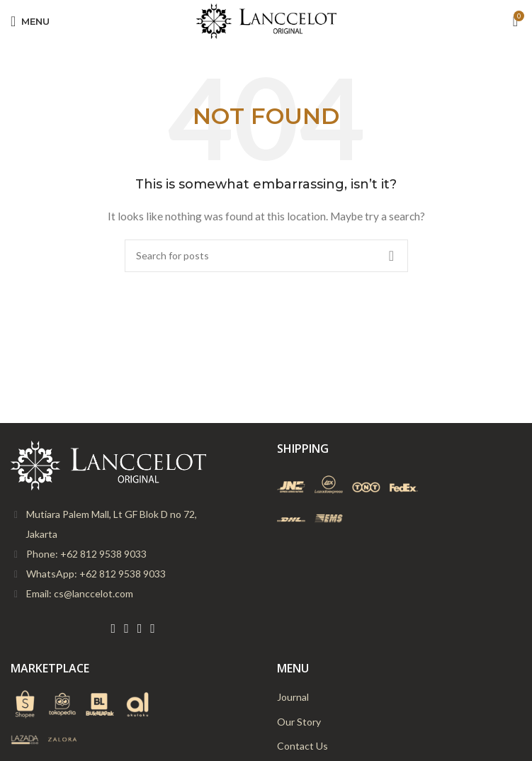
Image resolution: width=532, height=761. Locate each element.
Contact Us (302, 746)
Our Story (299, 722)
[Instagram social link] (140, 628)
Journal (293, 697)
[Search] (266, 256)
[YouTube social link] (153, 628)
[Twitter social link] (126, 628)
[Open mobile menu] (30, 21)
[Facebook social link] (114, 628)
